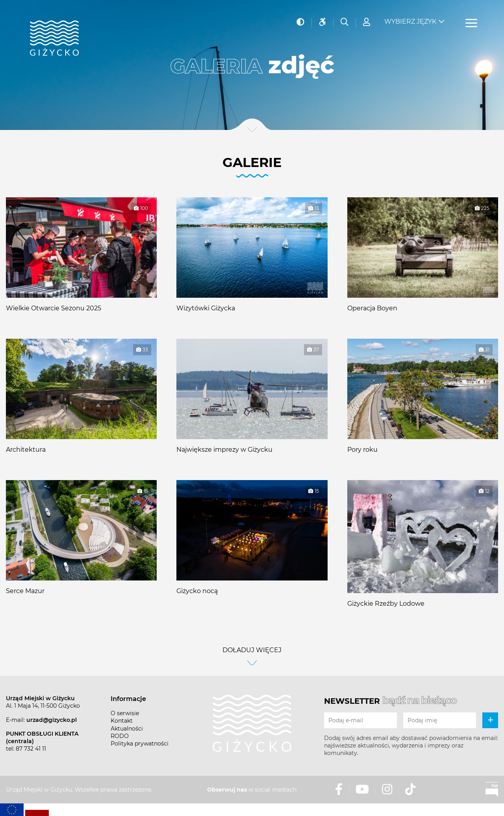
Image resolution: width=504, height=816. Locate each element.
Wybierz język (410, 20)
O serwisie (125, 713)
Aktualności (127, 729)
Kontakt (122, 721)
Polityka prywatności (140, 744)
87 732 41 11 (31, 749)
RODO (120, 736)
